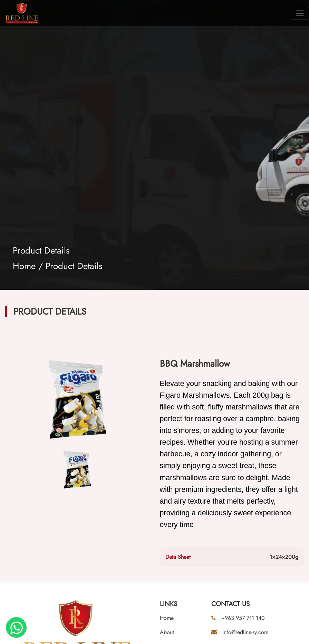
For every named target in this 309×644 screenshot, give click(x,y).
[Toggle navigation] (300, 13)
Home (24, 266)
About (167, 632)
